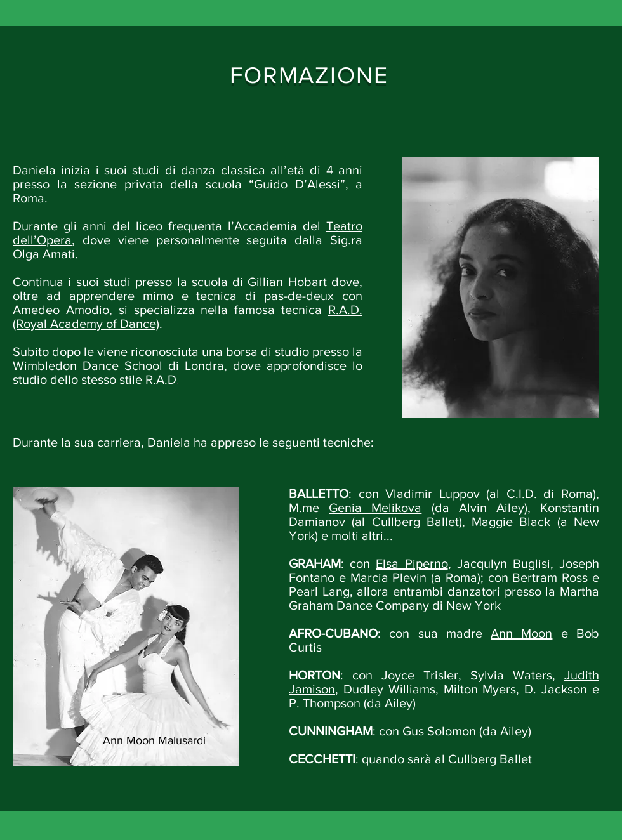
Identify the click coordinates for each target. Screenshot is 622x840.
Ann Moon (521, 633)
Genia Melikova (375, 508)
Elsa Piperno (412, 563)
